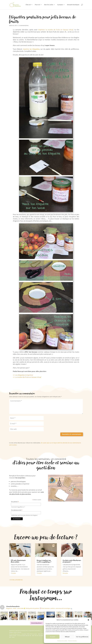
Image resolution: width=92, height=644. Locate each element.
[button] (88, 620)
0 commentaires (24, 25)
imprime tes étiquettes (31, 49)
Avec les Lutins (49, 5)
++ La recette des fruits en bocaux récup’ (27, 377)
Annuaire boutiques (73, 5)
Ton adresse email (17, 510)
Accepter (53, 637)
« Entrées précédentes (16, 580)
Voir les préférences (82, 637)
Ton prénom (15, 502)
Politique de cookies (62, 641)
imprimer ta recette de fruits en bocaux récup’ (56, 30)
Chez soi (28, 5)
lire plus (13, 573)
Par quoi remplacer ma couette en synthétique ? (44, 561)
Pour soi (37, 5)
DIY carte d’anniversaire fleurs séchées (18, 561)
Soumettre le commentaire (72, 434)
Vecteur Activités (17, 632)
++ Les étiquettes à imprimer (23, 375)
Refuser (67, 637)
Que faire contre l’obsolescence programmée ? (72, 561)
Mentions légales (72, 641)
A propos (60, 5)
